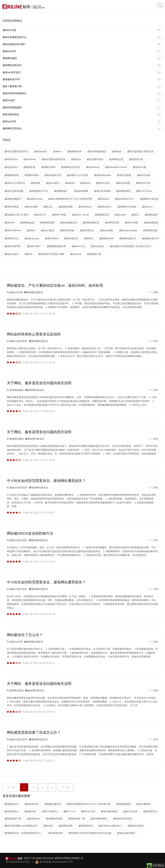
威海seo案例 (48, 230)
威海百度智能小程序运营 (140, 151)
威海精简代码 (86, 826)
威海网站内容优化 (71, 167)
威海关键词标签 (109, 811)
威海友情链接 (123, 183)
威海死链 (36, 183)
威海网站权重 (47, 223)
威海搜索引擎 (94, 254)
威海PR (28, 254)
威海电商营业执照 (122, 819)
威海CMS (9, 223)
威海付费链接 (143, 804)
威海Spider (104, 199)
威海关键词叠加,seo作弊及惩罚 (21, 826)
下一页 (66, 787)
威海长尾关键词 (102, 191)
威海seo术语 (82, 122)
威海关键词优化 (82, 115)
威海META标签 (136, 826)
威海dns (31, 230)
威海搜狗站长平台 (39, 191)
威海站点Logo (32, 238)
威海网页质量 (150, 230)
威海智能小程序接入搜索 (51, 254)
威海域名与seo (35, 199)
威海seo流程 (144, 175)
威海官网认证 (87, 230)
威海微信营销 (48, 167)
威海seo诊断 (31, 207)
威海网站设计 (105, 207)
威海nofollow (52, 238)
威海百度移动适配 (14, 191)
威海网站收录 (74, 151)
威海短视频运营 (68, 223)
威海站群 (70, 183)
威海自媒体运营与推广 (82, 45)
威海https (76, 159)
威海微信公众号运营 (78, 175)
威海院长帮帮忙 (13, 246)
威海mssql (76, 254)
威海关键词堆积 (99, 819)
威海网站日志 (12, 238)
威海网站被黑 (123, 191)
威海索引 (89, 238)
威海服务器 (29, 167)
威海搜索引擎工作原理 (16, 215)
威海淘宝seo (85, 207)
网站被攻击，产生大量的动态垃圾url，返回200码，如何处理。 (57, 285)
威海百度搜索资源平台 (82, 38)
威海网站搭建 (66, 207)
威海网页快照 (112, 223)
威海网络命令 (12, 804)
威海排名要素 (12, 207)
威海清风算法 (12, 811)
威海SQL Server (81, 215)
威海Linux (147, 207)
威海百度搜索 (124, 175)
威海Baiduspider (103, 175)
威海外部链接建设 (82, 108)
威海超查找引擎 (13, 819)
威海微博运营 (102, 215)
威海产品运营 (130, 811)
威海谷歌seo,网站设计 (110, 826)
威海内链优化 (71, 238)
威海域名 (117, 151)
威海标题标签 (151, 223)
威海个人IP (69, 811)
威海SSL (48, 207)
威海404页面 (131, 223)
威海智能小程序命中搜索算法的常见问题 (90, 833)
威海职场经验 (67, 230)
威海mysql (120, 215)
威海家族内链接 (54, 819)
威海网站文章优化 (149, 199)
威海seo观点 (53, 183)
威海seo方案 (139, 167)
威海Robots (30, 159)
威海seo (57, 151)
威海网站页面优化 (82, 129)
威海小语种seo (50, 811)
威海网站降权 (32, 175)
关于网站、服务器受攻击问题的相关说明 (39, 383)
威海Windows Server (116, 167)
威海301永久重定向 (15, 183)
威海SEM (85, 183)
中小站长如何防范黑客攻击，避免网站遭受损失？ (46, 481)
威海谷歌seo (11, 167)
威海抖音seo (11, 159)
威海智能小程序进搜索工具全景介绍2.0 (130, 246)
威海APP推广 (34, 246)
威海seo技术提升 (82, 73)
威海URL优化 (103, 183)
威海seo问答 (82, 52)
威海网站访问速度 (127, 207)
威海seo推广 (82, 101)
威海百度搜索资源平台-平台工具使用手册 (70, 199)
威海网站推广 (152, 215)
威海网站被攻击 (91, 223)
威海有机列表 (32, 804)
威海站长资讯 (12, 254)
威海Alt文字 (40, 215)
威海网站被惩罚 (128, 238)
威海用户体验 (59, 215)
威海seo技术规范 (126, 833)
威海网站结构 (106, 238)
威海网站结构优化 (82, 66)
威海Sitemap (92, 167)
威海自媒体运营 (53, 175)
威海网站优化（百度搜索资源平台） (24, 833)
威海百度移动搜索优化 (82, 94)
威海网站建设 (82, 59)
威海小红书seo (144, 191)
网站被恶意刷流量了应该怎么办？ (34, 732)
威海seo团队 (107, 230)
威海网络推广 (61, 191)
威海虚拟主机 (136, 159)
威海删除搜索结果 (56, 246)
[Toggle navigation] (160, 5)
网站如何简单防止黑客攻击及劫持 (34, 334)
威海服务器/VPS (82, 80)
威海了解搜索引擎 (82, 87)
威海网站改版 (27, 223)
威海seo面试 (97, 246)
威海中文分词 (88, 811)
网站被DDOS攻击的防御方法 (30, 533)
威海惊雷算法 (150, 811)
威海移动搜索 (81, 191)
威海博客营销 (56, 833)
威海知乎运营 (143, 183)
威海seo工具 (78, 246)
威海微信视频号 (13, 199)
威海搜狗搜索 (123, 804)
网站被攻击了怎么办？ (25, 635)
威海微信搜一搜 (77, 819)
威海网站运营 (116, 159)
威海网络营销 (12, 175)
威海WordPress (13, 230)
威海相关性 (30, 811)
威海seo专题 (82, 30)
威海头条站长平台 (125, 199)
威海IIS (135, 215)
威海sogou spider (128, 230)
